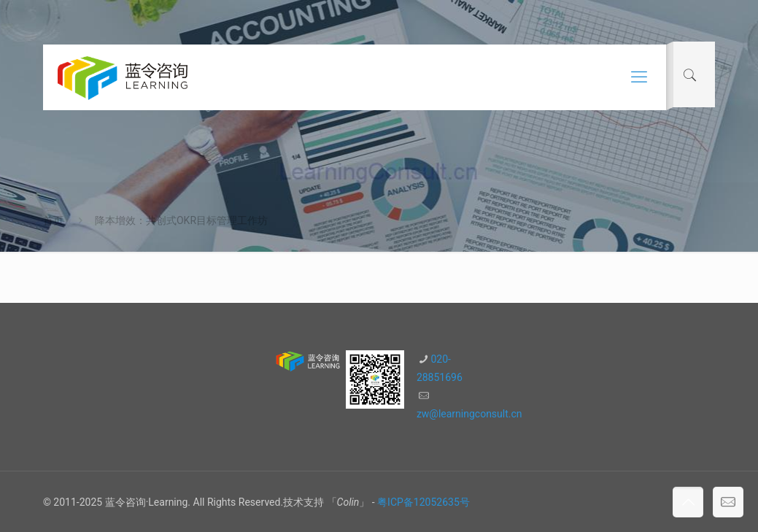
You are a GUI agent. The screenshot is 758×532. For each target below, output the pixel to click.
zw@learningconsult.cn (469, 414)
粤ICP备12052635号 (424, 502)
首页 (53, 220)
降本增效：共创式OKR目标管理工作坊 (181, 220)
